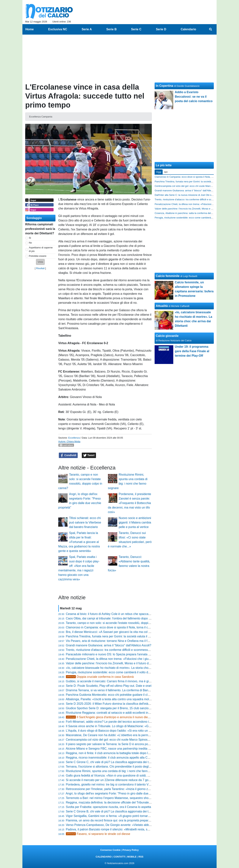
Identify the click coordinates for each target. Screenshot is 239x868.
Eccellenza (74, 438)
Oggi (159, 172)
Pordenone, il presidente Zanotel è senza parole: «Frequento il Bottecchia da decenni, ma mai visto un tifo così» (129, 503)
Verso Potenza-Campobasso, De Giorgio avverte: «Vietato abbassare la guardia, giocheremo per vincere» (136, 825)
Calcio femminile (168, 276)
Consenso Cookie (110, 850)
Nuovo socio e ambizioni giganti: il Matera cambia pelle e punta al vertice (135, 522)
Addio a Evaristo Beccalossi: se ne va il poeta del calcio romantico (194, 97)
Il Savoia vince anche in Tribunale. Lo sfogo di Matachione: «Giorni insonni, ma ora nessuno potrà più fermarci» (140, 726)
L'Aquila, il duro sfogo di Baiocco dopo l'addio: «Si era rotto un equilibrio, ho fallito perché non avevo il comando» (141, 731)
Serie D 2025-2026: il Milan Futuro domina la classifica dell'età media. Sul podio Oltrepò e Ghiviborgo (133, 704)
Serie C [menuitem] (136, 29)
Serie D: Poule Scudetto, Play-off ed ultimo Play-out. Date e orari (109, 686)
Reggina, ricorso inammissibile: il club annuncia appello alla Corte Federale (116, 758)
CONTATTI (119, 857)
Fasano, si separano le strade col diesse (98, 834)
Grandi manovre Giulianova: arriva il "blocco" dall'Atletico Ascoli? (109, 645)
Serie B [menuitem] (111, 29)
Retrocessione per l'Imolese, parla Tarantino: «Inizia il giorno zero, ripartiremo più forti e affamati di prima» (136, 789)
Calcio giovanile (167, 336)
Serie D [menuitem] (161, 29)
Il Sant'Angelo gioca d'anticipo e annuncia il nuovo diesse (109, 717)
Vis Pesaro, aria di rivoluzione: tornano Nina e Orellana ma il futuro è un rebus (118, 641)
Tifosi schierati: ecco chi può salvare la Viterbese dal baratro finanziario (85, 522)
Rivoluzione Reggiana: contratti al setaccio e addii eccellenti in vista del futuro (117, 713)
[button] (40, 262)
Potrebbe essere (38, 256)
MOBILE (132, 857)
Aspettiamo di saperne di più (41, 249)
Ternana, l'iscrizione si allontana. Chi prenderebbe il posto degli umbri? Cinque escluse (123, 767)
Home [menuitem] (30, 29)
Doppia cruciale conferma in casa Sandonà (100, 677)
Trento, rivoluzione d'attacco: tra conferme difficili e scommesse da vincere (115, 650)
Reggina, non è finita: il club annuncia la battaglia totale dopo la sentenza (114, 753)
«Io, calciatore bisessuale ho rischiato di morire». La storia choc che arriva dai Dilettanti (124, 668)
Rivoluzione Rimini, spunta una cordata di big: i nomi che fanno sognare (113, 771)
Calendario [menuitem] (188, 29)
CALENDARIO (104, 857)
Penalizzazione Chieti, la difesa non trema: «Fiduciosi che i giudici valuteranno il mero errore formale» (133, 659)
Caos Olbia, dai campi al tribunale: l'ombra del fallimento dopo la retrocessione (118, 618)
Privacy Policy (131, 850)
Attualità (162, 306)
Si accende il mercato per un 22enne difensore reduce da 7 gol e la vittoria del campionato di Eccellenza (135, 780)
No (30, 243)
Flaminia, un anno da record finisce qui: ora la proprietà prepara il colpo (113, 820)
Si (30, 238)
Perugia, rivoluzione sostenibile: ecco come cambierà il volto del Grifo (112, 672)
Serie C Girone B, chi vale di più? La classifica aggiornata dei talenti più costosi (118, 811)
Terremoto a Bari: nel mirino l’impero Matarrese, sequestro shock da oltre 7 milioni (120, 798)
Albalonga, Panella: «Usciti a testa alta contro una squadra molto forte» (113, 699)
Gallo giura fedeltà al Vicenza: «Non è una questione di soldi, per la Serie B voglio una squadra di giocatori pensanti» (143, 776)
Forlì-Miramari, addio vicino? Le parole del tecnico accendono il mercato (114, 722)
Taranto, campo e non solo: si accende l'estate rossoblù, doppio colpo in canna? (119, 623)
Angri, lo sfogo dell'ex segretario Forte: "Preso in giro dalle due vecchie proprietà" (119, 793)
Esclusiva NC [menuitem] (58, 29)
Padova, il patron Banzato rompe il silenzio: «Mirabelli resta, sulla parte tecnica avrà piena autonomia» (134, 829)
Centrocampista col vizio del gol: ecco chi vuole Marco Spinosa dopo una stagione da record (127, 740)
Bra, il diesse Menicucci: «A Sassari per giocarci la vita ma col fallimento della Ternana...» (125, 632)
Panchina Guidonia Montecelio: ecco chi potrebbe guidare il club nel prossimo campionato (125, 695)
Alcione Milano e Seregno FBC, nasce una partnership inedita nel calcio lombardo (120, 749)
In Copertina (164, 86)
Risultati (40, 268)
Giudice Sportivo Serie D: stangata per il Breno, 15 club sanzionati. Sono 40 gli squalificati (125, 708)
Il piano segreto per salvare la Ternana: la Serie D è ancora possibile (111, 744)
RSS (141, 857)
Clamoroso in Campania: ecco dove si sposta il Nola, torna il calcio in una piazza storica (124, 627)
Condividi (68, 455)
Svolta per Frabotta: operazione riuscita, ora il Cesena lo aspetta (108, 807)
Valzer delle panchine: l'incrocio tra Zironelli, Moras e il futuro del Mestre (113, 663)
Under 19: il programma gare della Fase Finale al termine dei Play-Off (192, 351)
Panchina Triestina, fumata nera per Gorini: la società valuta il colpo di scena (117, 636)
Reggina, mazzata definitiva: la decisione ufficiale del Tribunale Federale (114, 802)
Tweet (89, 455)
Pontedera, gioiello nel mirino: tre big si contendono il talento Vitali (110, 784)
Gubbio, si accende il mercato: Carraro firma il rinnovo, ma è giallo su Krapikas (118, 681)
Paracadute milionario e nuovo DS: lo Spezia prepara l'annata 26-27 (111, 654)
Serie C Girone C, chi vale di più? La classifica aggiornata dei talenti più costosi (118, 762)
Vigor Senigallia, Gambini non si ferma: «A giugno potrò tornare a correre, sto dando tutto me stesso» (133, 816)
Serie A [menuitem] (87, 29)
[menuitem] (211, 29)
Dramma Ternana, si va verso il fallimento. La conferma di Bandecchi (111, 690)
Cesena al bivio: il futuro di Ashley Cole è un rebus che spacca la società (114, 614)
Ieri (166, 172)
